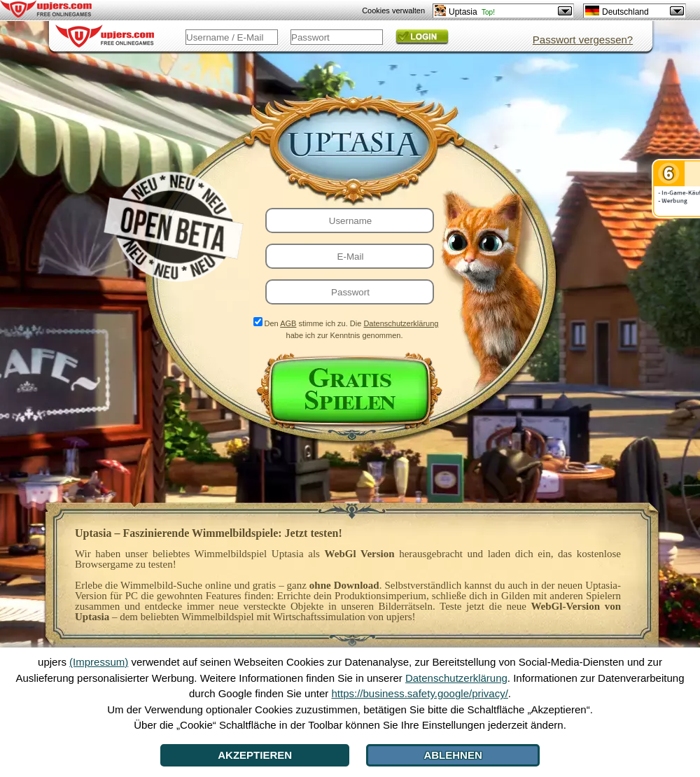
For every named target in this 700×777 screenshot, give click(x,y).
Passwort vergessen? (583, 40)
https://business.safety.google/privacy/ (419, 693)
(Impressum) (99, 662)
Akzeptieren (255, 755)
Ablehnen (453, 755)
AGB (288, 323)
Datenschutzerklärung (401, 323)
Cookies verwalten (393, 10)
